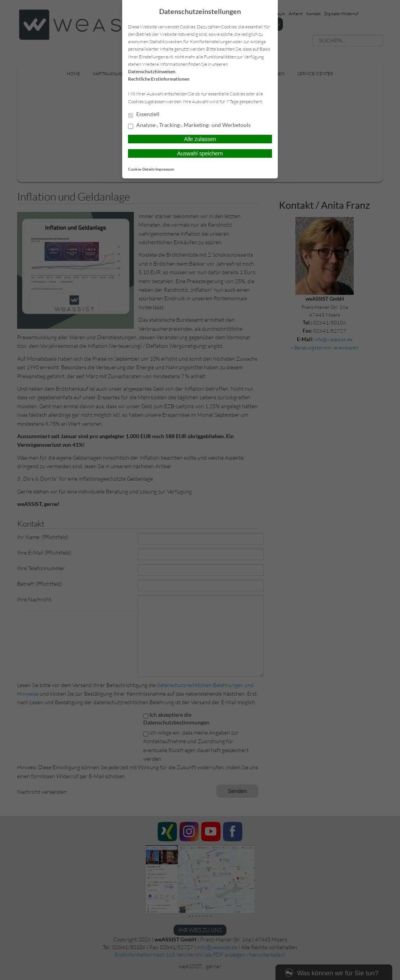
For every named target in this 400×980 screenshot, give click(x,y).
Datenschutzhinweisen (152, 71)
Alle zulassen (200, 139)
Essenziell (144, 115)
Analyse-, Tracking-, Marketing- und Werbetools (189, 125)
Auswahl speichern (200, 153)
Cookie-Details (141, 169)
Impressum (165, 169)
